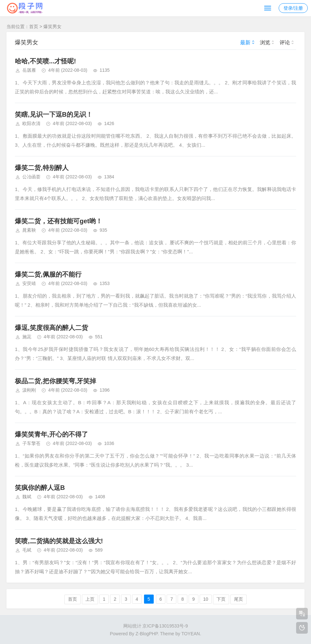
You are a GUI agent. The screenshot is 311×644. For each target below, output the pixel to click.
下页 (221, 599)
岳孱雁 (29, 70)
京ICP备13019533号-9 (165, 626)
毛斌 (27, 550)
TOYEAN (190, 634)
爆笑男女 (52, 26)
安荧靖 (29, 283)
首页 (34, 26)
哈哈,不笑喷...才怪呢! (45, 61)
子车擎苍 (31, 443)
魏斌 (27, 497)
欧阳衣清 (31, 123)
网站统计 (132, 626)
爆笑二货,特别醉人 (42, 168)
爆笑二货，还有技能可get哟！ (59, 221)
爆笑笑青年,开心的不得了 (51, 434)
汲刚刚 (29, 390)
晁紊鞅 (29, 230)
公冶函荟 (31, 177)
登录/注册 (293, 8)
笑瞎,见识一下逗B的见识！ (54, 114)
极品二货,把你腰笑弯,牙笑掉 (56, 381)
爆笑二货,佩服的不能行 (48, 274)
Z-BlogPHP (147, 634)
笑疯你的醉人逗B (40, 488)
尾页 (239, 599)
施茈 (27, 337)
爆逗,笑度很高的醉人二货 (51, 328)
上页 (90, 599)
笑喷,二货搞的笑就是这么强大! (59, 541)
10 (206, 599)
